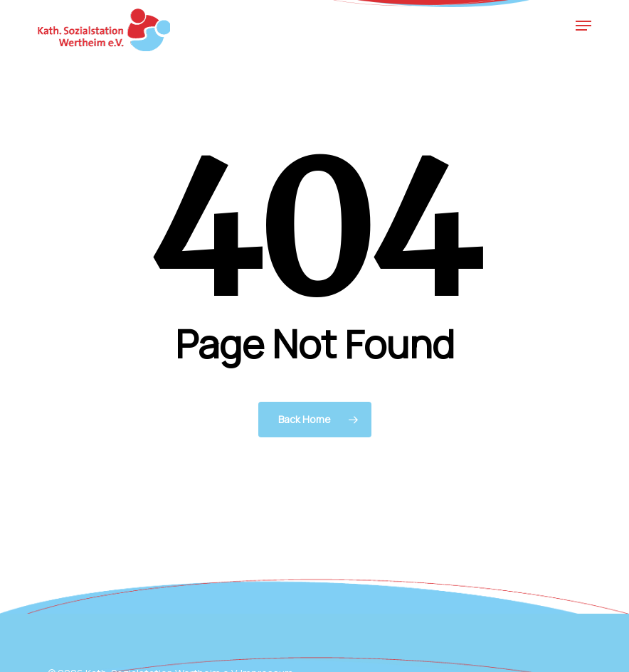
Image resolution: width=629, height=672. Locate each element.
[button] (583, 26)
